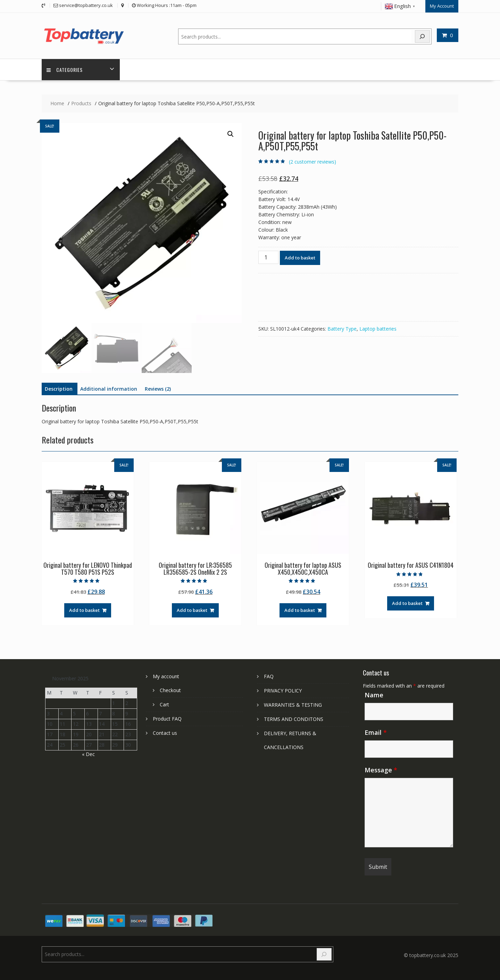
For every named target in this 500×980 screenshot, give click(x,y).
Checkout (170, 690)
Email (376, 732)
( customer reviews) (312, 162)
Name (374, 695)
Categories (65, 70)
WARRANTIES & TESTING (293, 704)
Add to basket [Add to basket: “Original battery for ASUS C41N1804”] (407, 603)
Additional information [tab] (109, 389)
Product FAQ (167, 718)
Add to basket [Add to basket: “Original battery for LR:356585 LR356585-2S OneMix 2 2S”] (192, 610)
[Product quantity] (268, 257)
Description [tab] (59, 389)
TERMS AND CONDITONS (294, 719)
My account (166, 676)
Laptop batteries (378, 329)
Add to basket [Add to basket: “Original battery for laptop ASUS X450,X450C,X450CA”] (300, 610)
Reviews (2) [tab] (158, 389)
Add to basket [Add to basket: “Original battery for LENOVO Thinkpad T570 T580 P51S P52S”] (84, 610)
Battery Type (342, 329)
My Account (442, 6)
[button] (231, 134)
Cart (164, 704)
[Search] (423, 36)
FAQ (269, 676)
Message (381, 770)
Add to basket (300, 258)
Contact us (165, 733)
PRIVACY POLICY (283, 690)
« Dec (88, 754)
